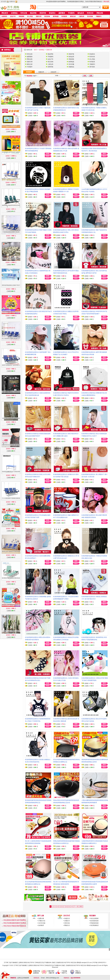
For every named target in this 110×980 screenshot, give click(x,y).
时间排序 (29, 72)
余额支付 (67, 921)
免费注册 (41, 918)
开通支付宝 (42, 921)
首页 (35, 50)
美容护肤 (43, 13)
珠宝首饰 (47, 16)
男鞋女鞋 (100, 13)
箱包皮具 (81, 13)
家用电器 (56, 16)
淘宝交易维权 (94, 918)
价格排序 (53, 72)
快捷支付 (67, 918)
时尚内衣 (90, 13)
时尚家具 (64, 16)
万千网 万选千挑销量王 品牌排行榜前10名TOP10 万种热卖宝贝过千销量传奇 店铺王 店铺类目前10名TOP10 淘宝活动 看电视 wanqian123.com (48, 963)
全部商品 (14, 13)
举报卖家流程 (94, 923)
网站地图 (106, 2)
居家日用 (39, 16)
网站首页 (5, 13)
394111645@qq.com (52, 978)
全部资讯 (4, 16)
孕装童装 (21, 16)
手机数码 (71, 13)
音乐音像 (90, 16)
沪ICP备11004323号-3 (99, 963)
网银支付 (67, 925)
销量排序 (41, 72)
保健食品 (71, 67)
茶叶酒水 (92, 67)
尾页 (81, 907)
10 (72, 907)
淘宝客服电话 (94, 925)
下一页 (76, 907)
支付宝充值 (42, 923)
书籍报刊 (99, 16)
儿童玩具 (81, 16)
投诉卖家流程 (94, 921)
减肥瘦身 (62, 13)
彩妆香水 (52, 13)
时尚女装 (24, 13)
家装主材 (73, 16)
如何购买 (41, 925)
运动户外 (13, 16)
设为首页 (4, 2)
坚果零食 (50, 67)
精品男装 (33, 13)
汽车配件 (30, 67)
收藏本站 (12, 2)
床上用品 (30, 16)
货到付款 (67, 923)
